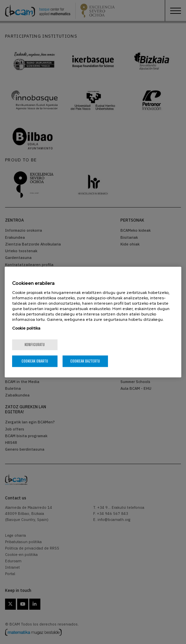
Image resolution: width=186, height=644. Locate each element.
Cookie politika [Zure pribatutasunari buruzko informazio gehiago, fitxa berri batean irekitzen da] (26, 328)
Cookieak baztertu (85, 361)
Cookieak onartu (35, 361)
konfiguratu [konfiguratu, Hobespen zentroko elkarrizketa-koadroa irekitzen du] (35, 345)
